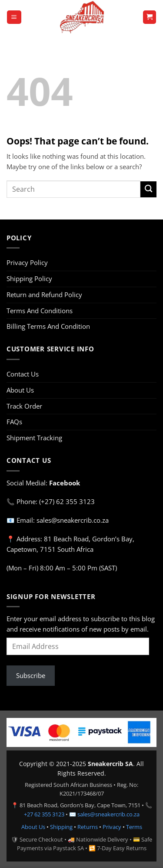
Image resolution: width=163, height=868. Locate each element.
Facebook (65, 483)
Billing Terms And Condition (48, 326)
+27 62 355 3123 (44, 814)
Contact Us (23, 374)
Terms (134, 827)
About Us (20, 390)
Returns (88, 827)
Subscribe (31, 675)
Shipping (61, 827)
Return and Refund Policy (44, 295)
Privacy (112, 827)
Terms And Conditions (40, 311)
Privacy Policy (27, 262)
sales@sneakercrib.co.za (108, 814)
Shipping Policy (29, 278)
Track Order (24, 406)
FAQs (14, 422)
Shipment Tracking (34, 438)
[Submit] (148, 189)
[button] (14, 17)
